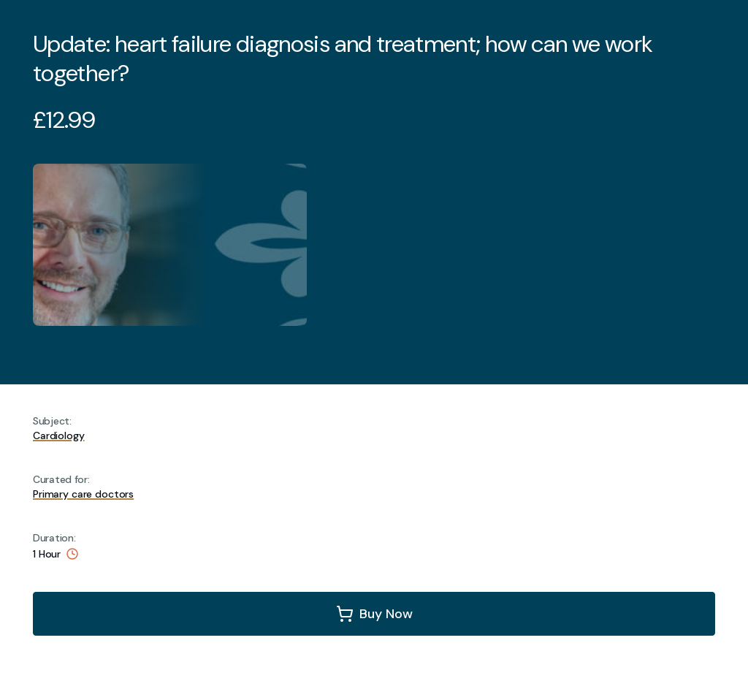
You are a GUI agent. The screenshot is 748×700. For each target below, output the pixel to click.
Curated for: (61, 479)
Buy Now (386, 614)
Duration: (54, 538)
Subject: (52, 421)
